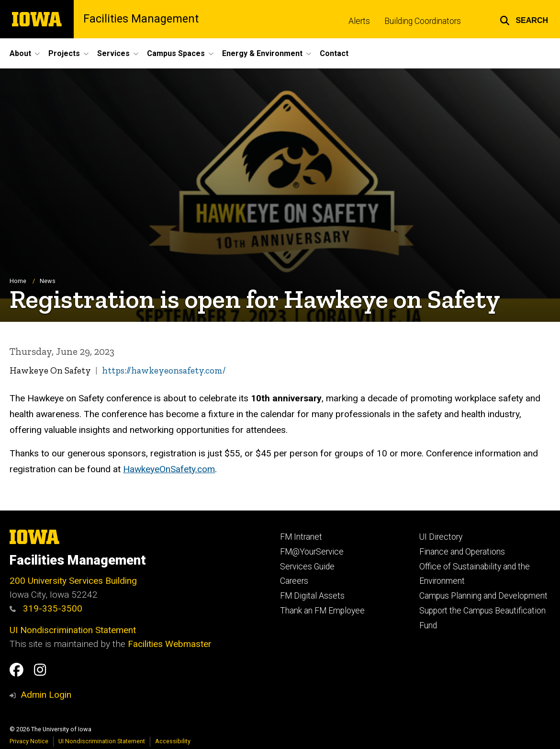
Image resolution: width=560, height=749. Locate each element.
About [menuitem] (20, 53)
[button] (524, 19)
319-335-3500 (46, 608)
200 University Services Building (73, 581)
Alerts (359, 21)
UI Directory (441, 537)
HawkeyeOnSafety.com (169, 470)
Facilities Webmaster (170, 644)
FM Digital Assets (312, 596)
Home (18, 281)
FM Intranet (301, 537)
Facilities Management (141, 19)
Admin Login (46, 695)
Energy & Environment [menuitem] (262, 53)
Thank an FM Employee (322, 611)
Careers (294, 581)
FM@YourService (312, 552)
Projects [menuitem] (64, 53)
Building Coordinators (423, 21)
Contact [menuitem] (334, 53)
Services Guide (307, 567)
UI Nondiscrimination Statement (73, 630)
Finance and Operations (462, 552)
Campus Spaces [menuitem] (176, 53)
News (48, 281)
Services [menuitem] (113, 53)
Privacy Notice (29, 741)
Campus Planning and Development (483, 596)
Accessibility (173, 741)
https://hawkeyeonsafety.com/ (164, 371)
